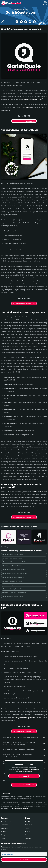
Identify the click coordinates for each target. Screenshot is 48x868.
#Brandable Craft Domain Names (12, 558)
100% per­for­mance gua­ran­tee (32, 99)
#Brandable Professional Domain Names (15, 573)
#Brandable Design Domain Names (13, 585)
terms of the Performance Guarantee (18, 808)
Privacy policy (35, 770)
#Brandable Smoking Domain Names (14, 589)
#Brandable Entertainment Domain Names (15, 562)
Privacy (28, 835)
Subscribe (24, 860)
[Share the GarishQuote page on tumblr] (26, 22)
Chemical (5, 828)
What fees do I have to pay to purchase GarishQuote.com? (18, 756)
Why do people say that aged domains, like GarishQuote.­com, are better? (19, 744)
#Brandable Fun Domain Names (12, 566)
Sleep (3, 835)
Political (4, 832)
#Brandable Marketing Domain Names (14, 570)
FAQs (27, 828)
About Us (28, 825)
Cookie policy (26, 770)
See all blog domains (7, 547)
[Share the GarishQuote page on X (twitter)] (21, 22)
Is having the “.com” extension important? (18, 750)
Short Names (6, 822)
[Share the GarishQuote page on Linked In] (30, 22)
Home (27, 822)
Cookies (28, 838)
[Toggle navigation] (45, 3)
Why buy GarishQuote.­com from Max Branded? (20, 738)
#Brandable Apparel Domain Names (13, 577)
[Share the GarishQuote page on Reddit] (34, 22)
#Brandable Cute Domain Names (12, 581)
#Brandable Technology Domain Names (14, 593)
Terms (27, 832)
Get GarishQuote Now (19, 731)
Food (3, 838)
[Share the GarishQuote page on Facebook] (17, 22)
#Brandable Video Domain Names (13, 597)
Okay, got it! (24, 776)
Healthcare (5, 825)
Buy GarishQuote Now (20, 121)
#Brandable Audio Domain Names (13, 554)
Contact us (27, 107)
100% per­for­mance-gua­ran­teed (26, 718)
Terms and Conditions (25, 771)
